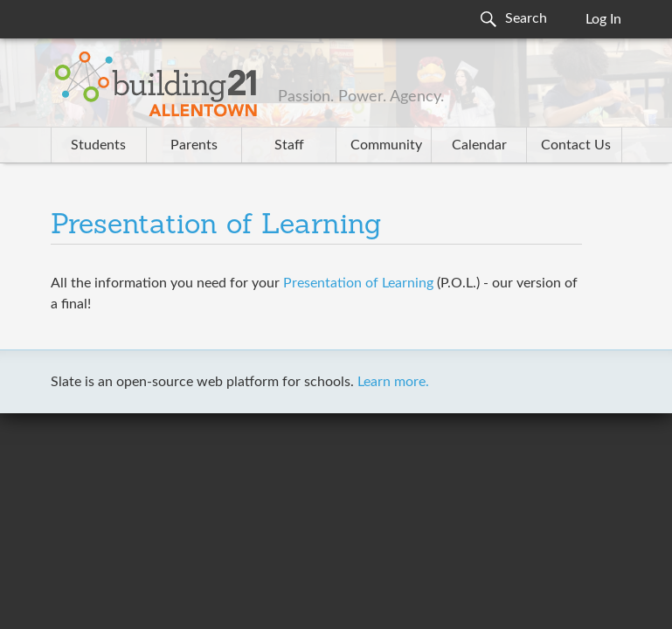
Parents (194, 145)
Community (386, 145)
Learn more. (393, 382)
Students (98, 145)
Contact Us (576, 145)
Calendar (479, 145)
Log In (603, 19)
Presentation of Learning (216, 226)
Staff (289, 145)
